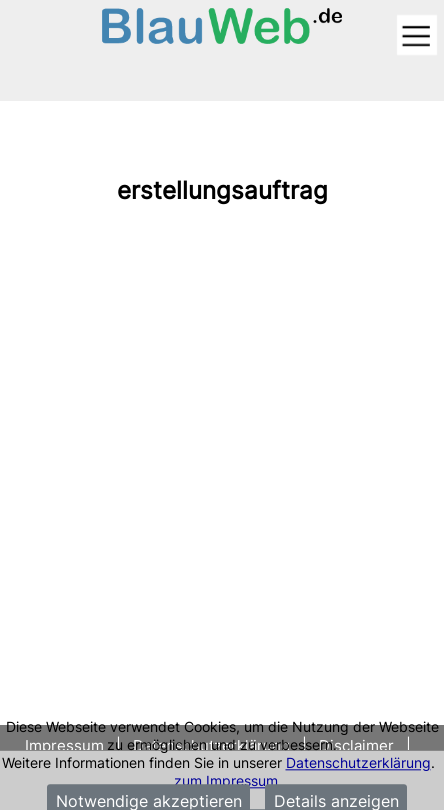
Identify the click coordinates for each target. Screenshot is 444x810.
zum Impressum (226, 780)
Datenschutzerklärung (358, 762)
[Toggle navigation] (416, 36)
